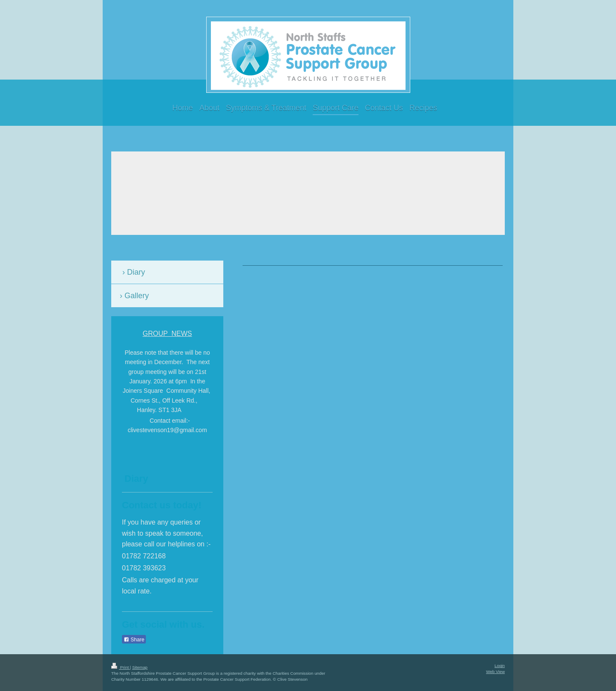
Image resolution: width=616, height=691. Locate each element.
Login (500, 666)
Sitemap (140, 667)
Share (134, 640)
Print (121, 667)
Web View (495, 672)
